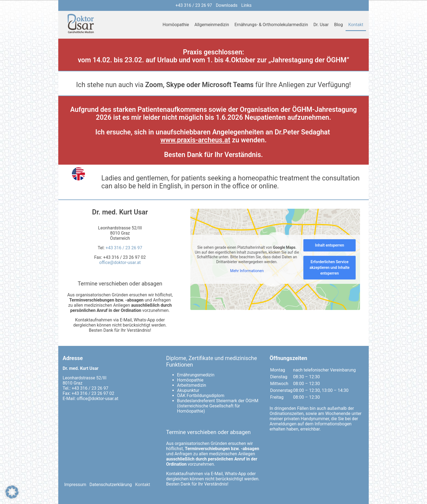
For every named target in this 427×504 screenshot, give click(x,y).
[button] (12, 492)
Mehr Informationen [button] (247, 271)
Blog (338, 25)
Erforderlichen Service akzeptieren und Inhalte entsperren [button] (330, 268)
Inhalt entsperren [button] (330, 245)
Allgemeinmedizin (212, 25)
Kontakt (356, 25)
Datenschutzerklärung (111, 485)
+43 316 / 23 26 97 (194, 5)
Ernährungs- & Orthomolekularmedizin (271, 25)
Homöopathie (176, 25)
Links (246, 5)
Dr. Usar (321, 25)
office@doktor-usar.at (120, 262)
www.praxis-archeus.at (195, 140)
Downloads (227, 5)
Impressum (75, 485)
